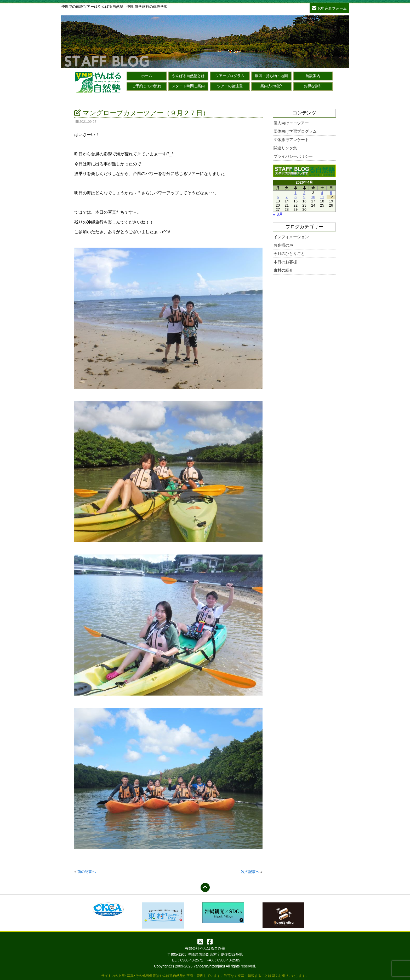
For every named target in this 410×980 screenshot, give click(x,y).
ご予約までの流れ (147, 86)
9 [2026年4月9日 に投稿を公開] (304, 197)
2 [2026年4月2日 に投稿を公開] (304, 193)
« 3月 (278, 214)
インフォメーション (291, 237)
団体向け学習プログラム (295, 131)
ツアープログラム (230, 76)
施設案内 (313, 76)
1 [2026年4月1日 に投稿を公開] (295, 193)
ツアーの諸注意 (230, 86)
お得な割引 (313, 86)
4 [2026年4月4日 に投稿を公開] (322, 193)
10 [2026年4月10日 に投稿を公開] (313, 197)
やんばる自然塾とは (188, 76)
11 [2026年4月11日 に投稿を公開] (322, 197)
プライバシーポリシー (293, 156)
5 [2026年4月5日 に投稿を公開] (331, 193)
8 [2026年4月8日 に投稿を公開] (295, 197)
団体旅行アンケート (291, 140)
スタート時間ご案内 (188, 86)
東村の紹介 (283, 270)
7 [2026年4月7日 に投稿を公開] (287, 197)
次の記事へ (250, 872)
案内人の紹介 (271, 86)
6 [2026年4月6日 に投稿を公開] (278, 197)
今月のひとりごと (289, 253)
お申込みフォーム (329, 8)
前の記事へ (87, 872)
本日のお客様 (285, 262)
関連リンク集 (285, 148)
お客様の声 (283, 245)
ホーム (147, 76)
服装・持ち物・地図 (271, 76)
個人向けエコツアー (291, 123)
